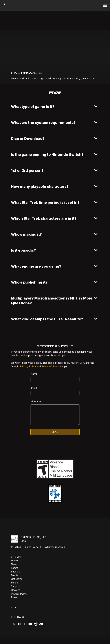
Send (55, 432)
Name (34, 374)
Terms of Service (51, 366)
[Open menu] (105, 5)
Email (34, 388)
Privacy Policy (28, 366)
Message (36, 401)
